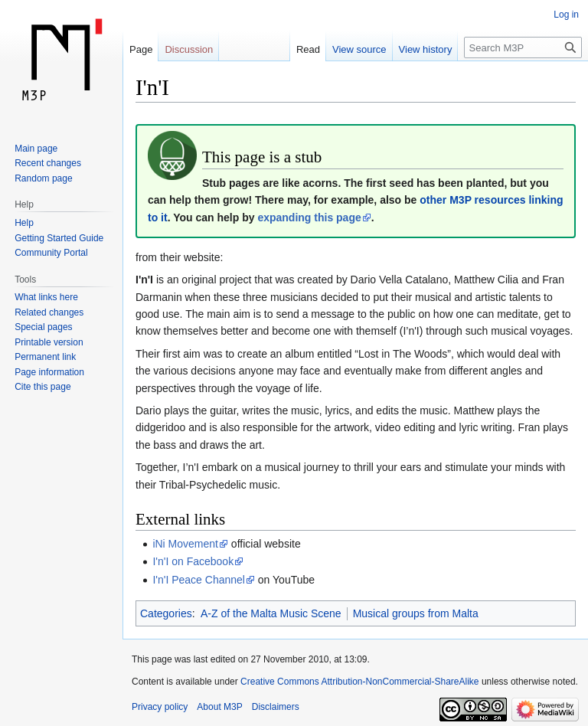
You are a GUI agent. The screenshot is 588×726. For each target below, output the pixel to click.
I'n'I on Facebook (193, 561)
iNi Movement (185, 544)
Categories (166, 613)
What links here (46, 297)
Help (24, 223)
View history (426, 49)
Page (141, 49)
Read (308, 49)
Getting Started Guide (59, 238)
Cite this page (42, 387)
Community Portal (51, 253)
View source (359, 49)
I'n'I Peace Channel (199, 580)
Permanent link (45, 357)
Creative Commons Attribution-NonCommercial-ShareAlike (359, 682)
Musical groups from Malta (416, 613)
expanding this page (309, 217)
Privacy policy (160, 707)
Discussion (189, 49)
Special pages (43, 327)
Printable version (49, 342)
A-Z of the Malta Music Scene (271, 613)
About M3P (219, 707)
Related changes (49, 312)
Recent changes (48, 163)
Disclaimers (276, 707)
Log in (566, 15)
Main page (36, 149)
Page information (49, 372)
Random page (43, 178)
